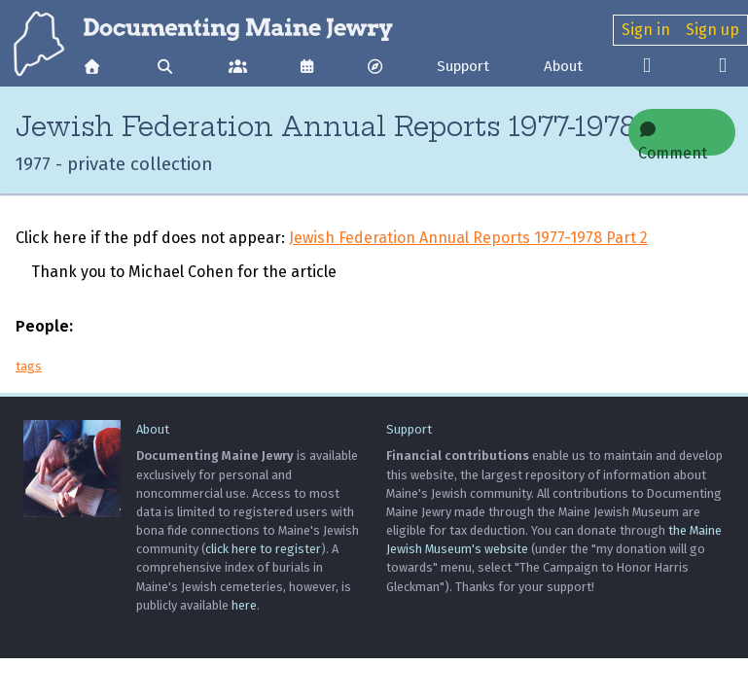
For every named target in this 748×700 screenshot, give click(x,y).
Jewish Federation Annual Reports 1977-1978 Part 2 (468, 238)
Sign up (712, 30)
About (563, 66)
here (244, 605)
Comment (673, 139)
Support (463, 66)
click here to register (263, 549)
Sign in (646, 30)
